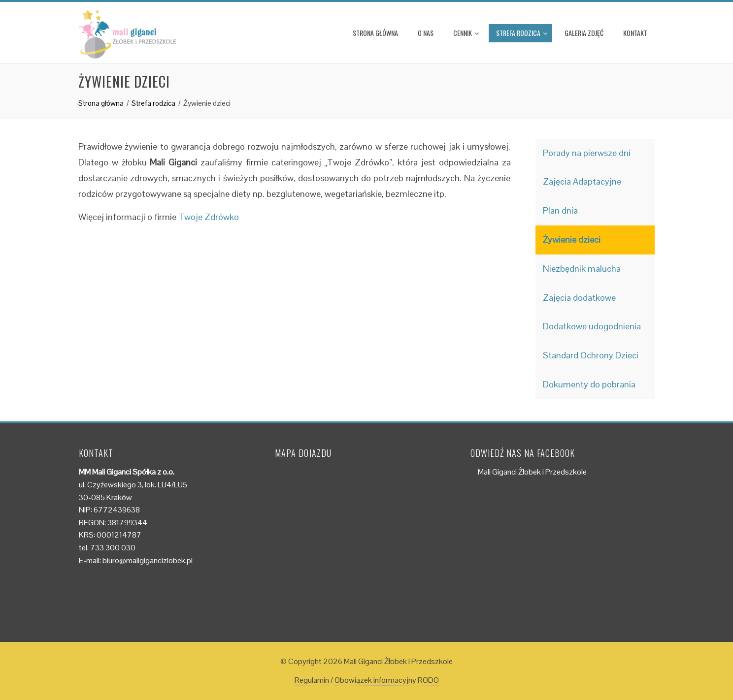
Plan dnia (560, 210)
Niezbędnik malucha (582, 269)
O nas (426, 33)
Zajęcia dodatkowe (579, 298)
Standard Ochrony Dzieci (591, 355)
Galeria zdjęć (584, 33)
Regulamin (312, 680)
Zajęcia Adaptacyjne (582, 181)
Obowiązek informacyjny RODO (387, 680)
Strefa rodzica (522, 33)
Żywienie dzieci (572, 239)
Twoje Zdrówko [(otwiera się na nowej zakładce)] (209, 217)
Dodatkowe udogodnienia (592, 326)
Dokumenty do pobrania (589, 384)
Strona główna (375, 33)
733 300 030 (113, 548)
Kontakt (635, 33)
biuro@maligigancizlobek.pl (148, 560)
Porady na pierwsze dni (587, 153)
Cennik (466, 33)
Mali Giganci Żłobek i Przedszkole (532, 472)
